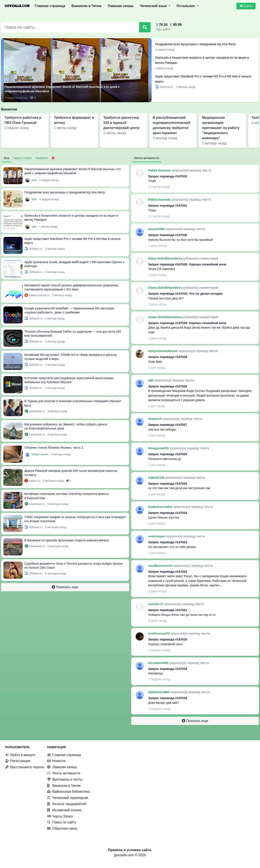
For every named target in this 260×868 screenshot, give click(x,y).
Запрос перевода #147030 (168, 235)
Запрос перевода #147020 (168, 639)
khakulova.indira (161, 507)
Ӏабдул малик (40, 454)
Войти (246, 6)
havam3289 (157, 229)
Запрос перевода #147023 (168, 542)
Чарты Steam (60, 816)
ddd (151, 380)
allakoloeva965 (159, 692)
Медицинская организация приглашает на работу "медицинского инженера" (221, 128)
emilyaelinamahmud (163, 351)
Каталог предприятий (67, 804)
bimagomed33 (159, 448)
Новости (56, 761)
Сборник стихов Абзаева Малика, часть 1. (54, 448)
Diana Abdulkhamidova (166, 258)
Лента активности (64, 773)
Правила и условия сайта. (130, 850)
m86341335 (157, 478)
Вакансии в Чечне (86, 6)
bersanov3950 (159, 663)
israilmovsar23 (159, 633)
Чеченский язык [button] (154, 6)
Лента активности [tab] (147, 158)
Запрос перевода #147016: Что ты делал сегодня (185, 294)
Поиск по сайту (62, 822)
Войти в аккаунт (20, 755)
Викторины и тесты (65, 779)
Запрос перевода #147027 (168, 425)
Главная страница (50, 6)
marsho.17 (156, 604)
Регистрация (18, 761)
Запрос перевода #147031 (168, 206)
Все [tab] (7, 158)
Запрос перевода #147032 (168, 176)
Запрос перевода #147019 (168, 669)
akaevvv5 (155, 419)
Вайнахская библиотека (69, 792)
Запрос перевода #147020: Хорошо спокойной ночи (187, 264)
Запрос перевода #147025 (168, 484)
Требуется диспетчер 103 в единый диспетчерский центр (121, 123)
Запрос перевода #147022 (168, 572)
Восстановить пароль (25, 767)
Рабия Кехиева (160, 170)
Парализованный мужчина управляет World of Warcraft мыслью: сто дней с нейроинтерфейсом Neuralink (62, 89)
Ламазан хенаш (121, 6)
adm (34, 180)
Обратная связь (62, 828)
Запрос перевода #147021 (168, 610)
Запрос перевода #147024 (168, 513)
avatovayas (157, 536)
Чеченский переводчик (68, 798)
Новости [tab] (42, 158)
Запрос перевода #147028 (168, 386)
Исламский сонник (64, 810)
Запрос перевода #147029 (168, 357)
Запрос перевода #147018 (168, 698)
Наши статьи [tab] (22, 158)
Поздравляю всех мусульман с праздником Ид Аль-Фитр (195, 44)
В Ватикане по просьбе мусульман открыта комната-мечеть (67, 540)
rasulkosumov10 (161, 566)
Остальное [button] (186, 6)
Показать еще (65, 587)
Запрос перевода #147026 (168, 454)
